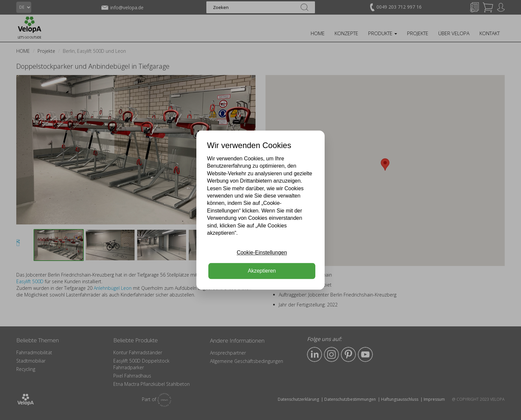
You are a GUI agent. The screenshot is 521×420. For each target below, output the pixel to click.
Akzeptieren (262, 271)
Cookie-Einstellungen (262, 253)
